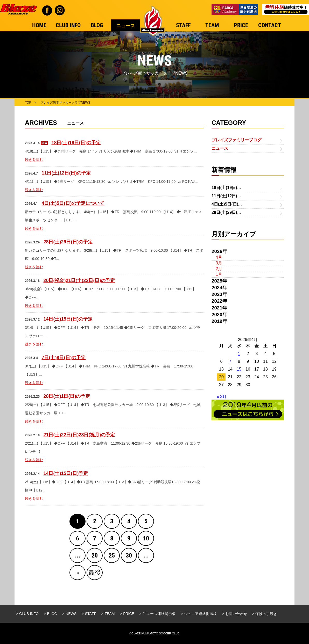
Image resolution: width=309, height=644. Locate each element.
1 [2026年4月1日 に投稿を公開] (239, 354)
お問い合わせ (236, 614)
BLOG (52, 614)
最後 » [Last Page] (95, 574)
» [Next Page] (78, 573)
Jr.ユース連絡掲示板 (159, 614)
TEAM (110, 614)
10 (146, 538)
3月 (219, 263)
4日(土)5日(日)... (227, 204)
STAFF (91, 614)
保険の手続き (266, 614)
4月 (219, 257)
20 (95, 555)
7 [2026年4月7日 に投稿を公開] (230, 361)
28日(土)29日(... (226, 212)
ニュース (220, 148)
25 (112, 555)
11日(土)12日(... (226, 196)
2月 (219, 269)
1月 (219, 274)
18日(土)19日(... (226, 188)
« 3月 (222, 397)
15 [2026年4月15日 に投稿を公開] (239, 369)
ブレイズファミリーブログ (236, 140)
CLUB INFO (29, 614)
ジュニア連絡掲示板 (200, 614)
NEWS (71, 614)
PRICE (129, 614)
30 (129, 555)
